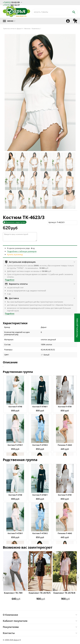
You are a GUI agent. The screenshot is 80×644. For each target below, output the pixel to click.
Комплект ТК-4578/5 (40, 593)
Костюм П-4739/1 (15, 445)
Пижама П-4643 (65, 445)
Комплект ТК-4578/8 (64, 593)
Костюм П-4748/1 (40, 407)
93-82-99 (11, 2)
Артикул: (52, 222)
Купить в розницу (15, 254)
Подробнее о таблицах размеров (22, 251)
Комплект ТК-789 (13, 593)
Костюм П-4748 (15, 407)
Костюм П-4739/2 (40, 445)
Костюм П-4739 (65, 407)
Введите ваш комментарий (20, 237)
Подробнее (10, 280)
